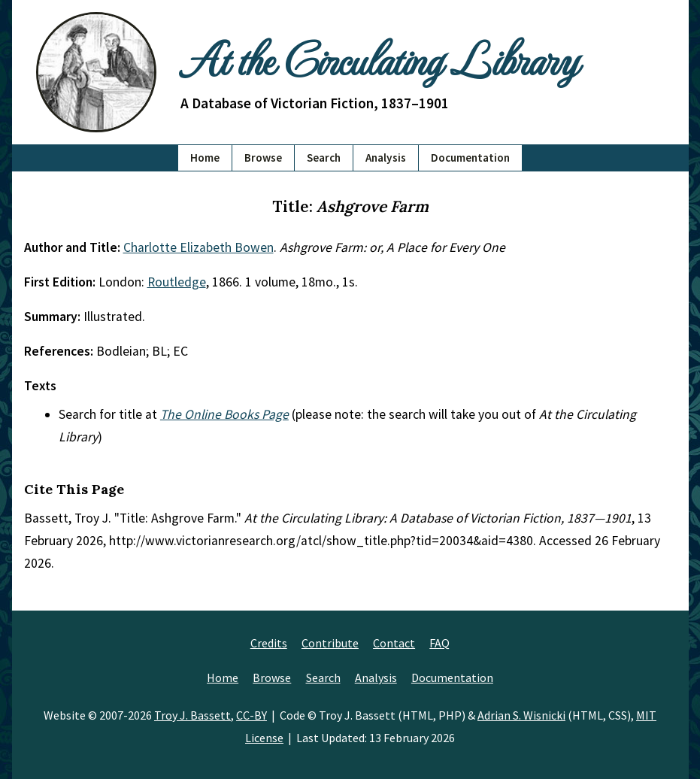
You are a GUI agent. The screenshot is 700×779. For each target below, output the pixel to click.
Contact (394, 643)
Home (205, 158)
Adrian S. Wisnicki (521, 715)
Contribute (330, 643)
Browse (263, 158)
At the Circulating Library (379, 58)
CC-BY (252, 715)
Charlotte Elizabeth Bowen (198, 247)
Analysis (386, 158)
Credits (269, 643)
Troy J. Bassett (192, 715)
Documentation (470, 158)
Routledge (177, 282)
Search (324, 158)
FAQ (439, 643)
